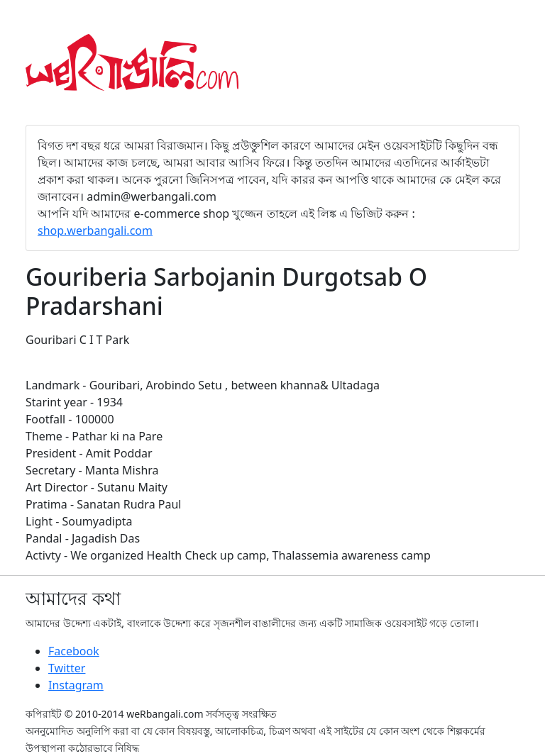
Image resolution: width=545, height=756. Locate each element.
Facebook (74, 651)
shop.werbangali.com (95, 230)
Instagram (76, 685)
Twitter (67, 668)
